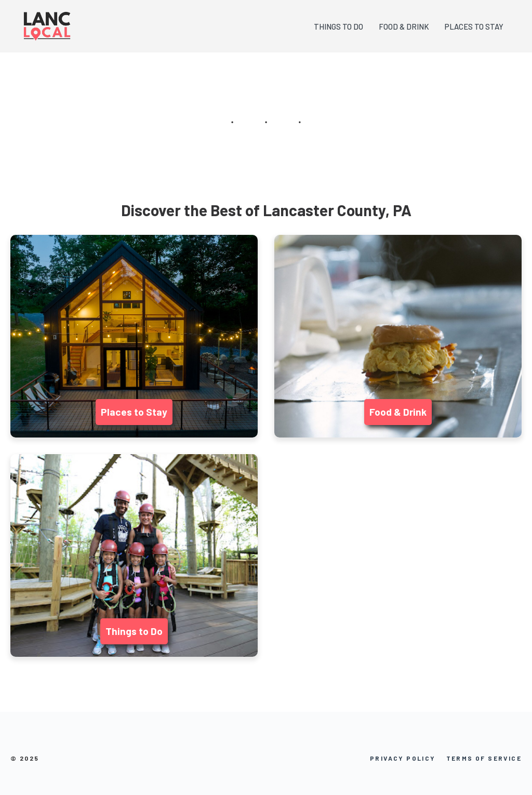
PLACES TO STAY (474, 27)
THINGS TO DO (338, 27)
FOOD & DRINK (404, 27)
